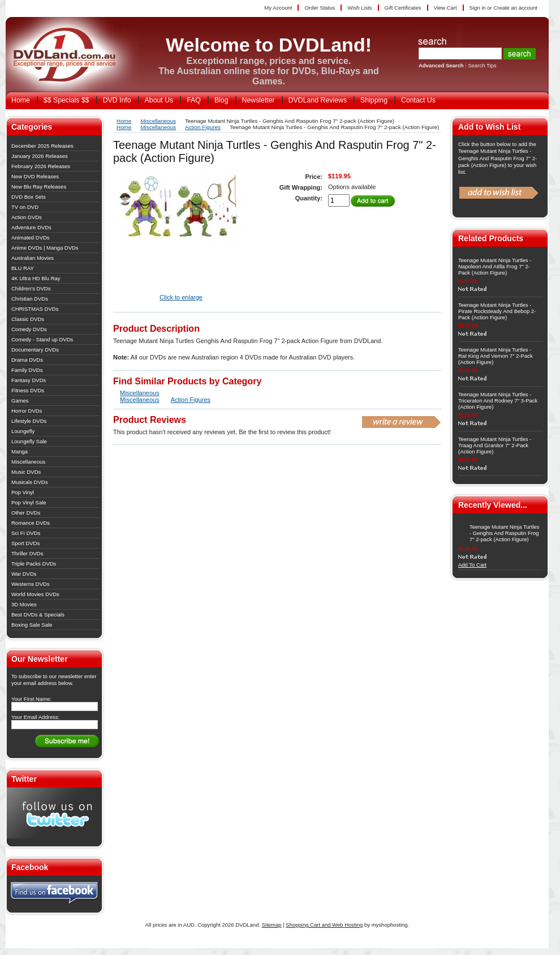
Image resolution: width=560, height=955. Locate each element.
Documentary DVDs (35, 350)
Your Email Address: (35, 717)
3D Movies (24, 604)
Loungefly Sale (29, 441)
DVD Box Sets (29, 197)
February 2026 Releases (41, 166)
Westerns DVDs (30, 584)
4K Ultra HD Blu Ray (36, 278)
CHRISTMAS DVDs (35, 309)
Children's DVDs (31, 288)
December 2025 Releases (42, 146)
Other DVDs (26, 513)
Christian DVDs (30, 299)
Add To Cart (472, 565)
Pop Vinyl (23, 492)
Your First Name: (31, 699)
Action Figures (203, 127)
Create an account (515, 8)
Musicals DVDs (29, 482)
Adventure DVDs (31, 227)
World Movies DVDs (35, 594)
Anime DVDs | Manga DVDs (45, 248)
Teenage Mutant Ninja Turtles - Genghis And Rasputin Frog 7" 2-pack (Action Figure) (505, 533)
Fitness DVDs (28, 390)
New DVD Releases (35, 176)
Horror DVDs (27, 411)
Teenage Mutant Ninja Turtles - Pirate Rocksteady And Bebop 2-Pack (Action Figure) (497, 311)
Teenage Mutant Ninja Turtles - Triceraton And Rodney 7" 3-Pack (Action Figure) (498, 401)
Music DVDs (26, 472)
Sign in (478, 8)
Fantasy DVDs (29, 380)
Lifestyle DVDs (29, 421)
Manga (20, 451)
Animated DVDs (31, 237)
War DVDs (24, 574)
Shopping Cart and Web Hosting (324, 925)
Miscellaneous (28, 462)
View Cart (445, 8)
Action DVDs (27, 217)
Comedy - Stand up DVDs (42, 339)
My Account (278, 8)
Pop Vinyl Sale (29, 502)
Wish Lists (359, 8)
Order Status (320, 8)
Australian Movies (33, 258)
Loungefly (23, 431)
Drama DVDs (27, 360)
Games (20, 401)
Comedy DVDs (29, 329)
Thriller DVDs (27, 553)
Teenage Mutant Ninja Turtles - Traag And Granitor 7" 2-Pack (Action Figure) (495, 445)
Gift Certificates (403, 8)
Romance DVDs (31, 523)
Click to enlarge (181, 297)
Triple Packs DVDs (34, 564)
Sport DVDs (25, 543)
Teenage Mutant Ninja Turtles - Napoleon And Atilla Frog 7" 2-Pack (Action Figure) (495, 266)
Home (124, 121)
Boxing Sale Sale (32, 625)
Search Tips (482, 65)
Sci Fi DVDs (26, 533)
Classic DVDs (28, 319)
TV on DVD (25, 207)
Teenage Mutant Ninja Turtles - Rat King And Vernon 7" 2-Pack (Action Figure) (496, 356)
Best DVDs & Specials (38, 614)
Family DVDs (27, 370)
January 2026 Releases (40, 156)
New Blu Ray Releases (39, 187)
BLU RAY (23, 268)
